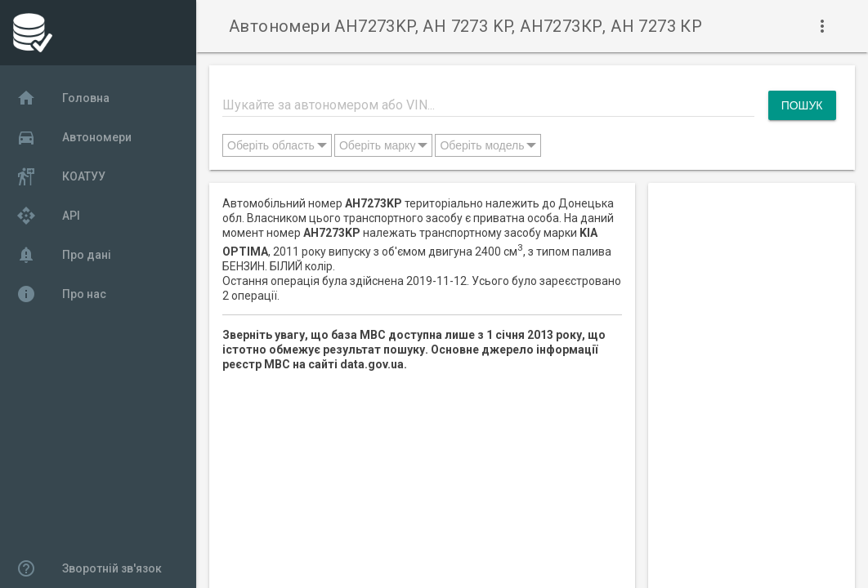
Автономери (74, 137)
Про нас (61, 294)
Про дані (64, 255)
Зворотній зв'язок (89, 568)
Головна (63, 98)
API (48, 216)
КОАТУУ (61, 176)
